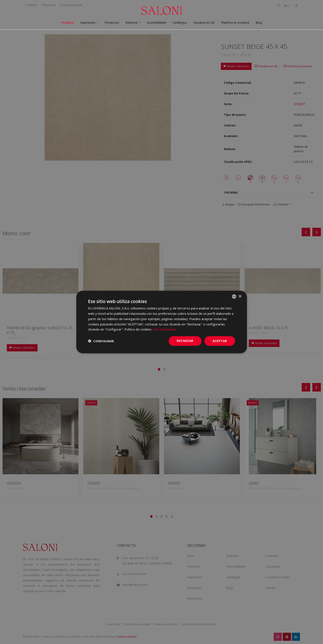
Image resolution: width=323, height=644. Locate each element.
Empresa (131, 22)
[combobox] (234, 297)
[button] (101, 341)
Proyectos (112, 22)
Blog (259, 22)
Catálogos (180, 22)
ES (286, 6)
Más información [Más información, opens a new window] (165, 329)
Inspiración (88, 22)
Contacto (31, 5)
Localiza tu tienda (71, 5)
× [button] (240, 296)
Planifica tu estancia (235, 22)
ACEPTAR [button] (220, 341)
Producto (67, 22)
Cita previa (48, 5)
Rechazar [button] (185, 341)
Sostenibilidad (156, 22)
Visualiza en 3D (204, 22)
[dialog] (162, 322)
